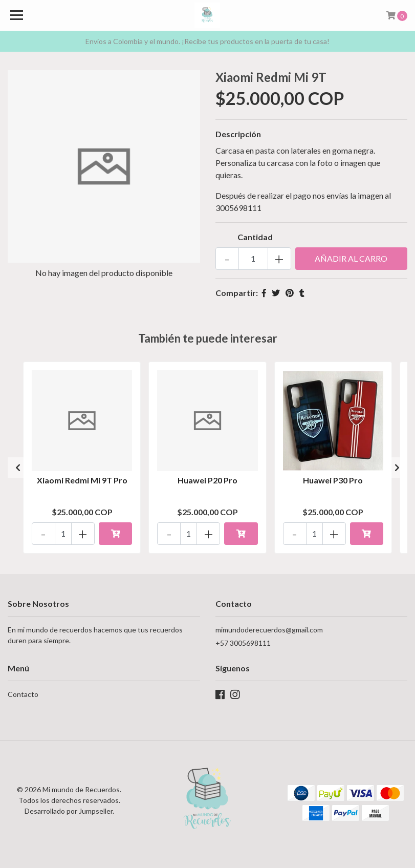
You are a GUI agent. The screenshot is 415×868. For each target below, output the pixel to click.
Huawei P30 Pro (333, 480)
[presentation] (18, 468)
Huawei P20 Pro (207, 480)
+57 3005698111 (243, 643)
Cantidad (255, 237)
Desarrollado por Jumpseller (69, 811)
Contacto (23, 694)
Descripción (238, 134)
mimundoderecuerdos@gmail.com (269, 630)
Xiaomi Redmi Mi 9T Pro (82, 480)
